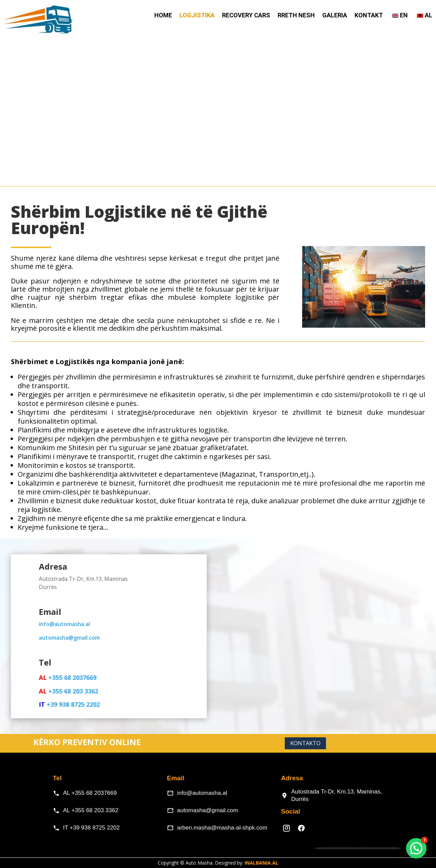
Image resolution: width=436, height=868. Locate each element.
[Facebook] (301, 828)
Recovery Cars (246, 16)
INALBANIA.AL (261, 863)
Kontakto (305, 743)
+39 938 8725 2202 (73, 704)
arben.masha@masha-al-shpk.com (222, 828)
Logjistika (197, 16)
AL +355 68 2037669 (90, 793)
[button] (416, 848)
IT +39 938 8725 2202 (91, 828)
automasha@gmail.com (208, 810)
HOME (163, 16)
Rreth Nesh (296, 16)
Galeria (335, 16)
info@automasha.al (64, 624)
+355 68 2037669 (72, 677)
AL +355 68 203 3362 (91, 810)
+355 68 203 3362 (72, 691)
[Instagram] (286, 828)
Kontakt (369, 16)
